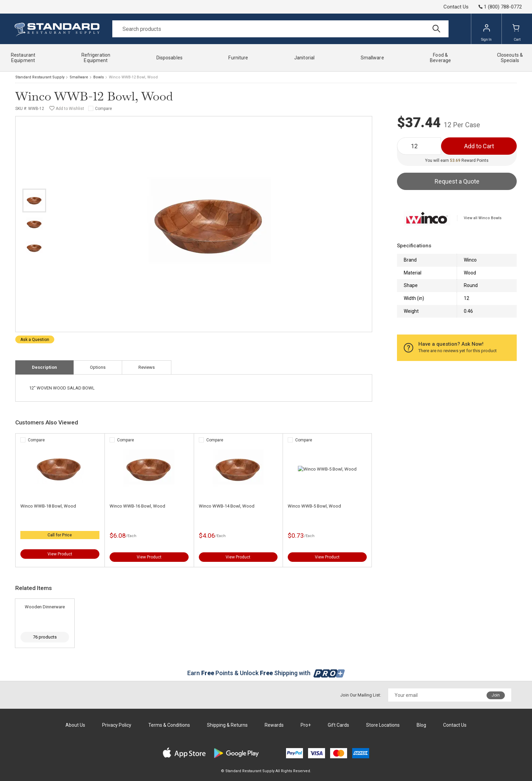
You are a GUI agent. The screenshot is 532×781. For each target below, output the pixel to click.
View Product (60, 554)
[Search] (280, 29)
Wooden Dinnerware (45, 607)
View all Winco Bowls (483, 218)
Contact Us (456, 7)
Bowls (99, 77)
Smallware (79, 77)
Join (496, 695)
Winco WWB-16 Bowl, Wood (137, 506)
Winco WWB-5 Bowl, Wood (314, 506)
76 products (45, 637)
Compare (103, 109)
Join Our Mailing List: (361, 695)
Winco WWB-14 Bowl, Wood (227, 506)
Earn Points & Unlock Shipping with (266, 673)
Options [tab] (98, 367)
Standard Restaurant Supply (40, 77)
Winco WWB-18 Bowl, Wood (48, 506)
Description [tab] (44, 367)
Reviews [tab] (147, 367)
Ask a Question (35, 340)
